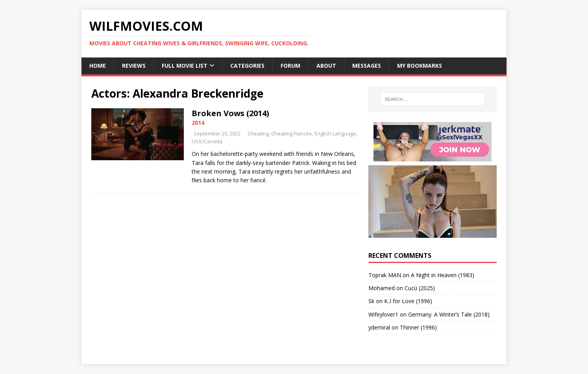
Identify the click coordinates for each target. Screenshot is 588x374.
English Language (335, 133)
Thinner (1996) (418, 327)
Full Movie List (185, 66)
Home (98, 66)
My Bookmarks (420, 66)
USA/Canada (207, 141)
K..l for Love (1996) (408, 301)
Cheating (258, 133)
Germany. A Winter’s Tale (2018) (449, 314)
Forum (290, 66)
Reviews (134, 66)
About (326, 66)
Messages (367, 66)
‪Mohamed (382, 288)
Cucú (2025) (420, 288)
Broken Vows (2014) (230, 113)
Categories (247, 66)
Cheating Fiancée (292, 133)
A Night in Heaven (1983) (443, 275)
